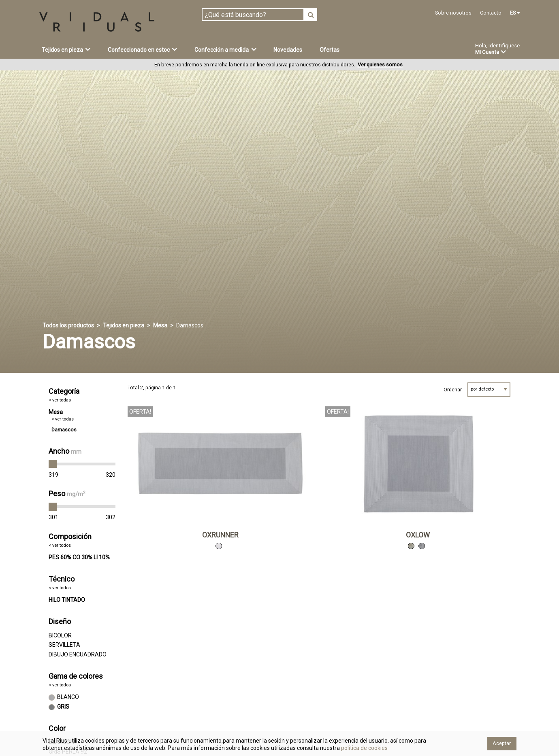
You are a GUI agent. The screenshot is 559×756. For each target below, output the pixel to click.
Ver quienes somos (380, 65)
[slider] (53, 464)
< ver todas (60, 400)
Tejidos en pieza (66, 49)
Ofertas (330, 50)
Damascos (64, 430)
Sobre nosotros (453, 13)
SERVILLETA (64, 645)
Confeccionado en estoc (143, 49)
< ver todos (60, 545)
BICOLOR (60, 635)
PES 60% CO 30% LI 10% (79, 557)
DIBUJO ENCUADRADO (78, 654)
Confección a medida (225, 49)
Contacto (491, 13)
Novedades (288, 50)
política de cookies (364, 748)
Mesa (160, 325)
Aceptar (502, 743)
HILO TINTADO (67, 600)
